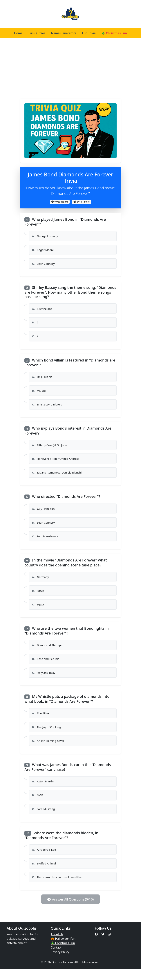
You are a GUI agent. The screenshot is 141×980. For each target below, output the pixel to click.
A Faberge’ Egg (44, 860)
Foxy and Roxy (44, 680)
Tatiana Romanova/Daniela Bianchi (57, 477)
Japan (38, 597)
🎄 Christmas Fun (114, 33)
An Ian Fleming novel (48, 749)
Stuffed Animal (44, 874)
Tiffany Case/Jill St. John (50, 449)
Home (18, 33)
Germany (41, 583)
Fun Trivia (89, 33)
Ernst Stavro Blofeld (47, 407)
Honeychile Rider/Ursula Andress (56, 463)
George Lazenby (45, 236)
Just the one (42, 310)
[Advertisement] (70, 68)
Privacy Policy (60, 963)
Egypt (38, 611)
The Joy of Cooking (47, 735)
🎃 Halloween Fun (63, 950)
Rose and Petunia (46, 666)
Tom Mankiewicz (45, 542)
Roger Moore (43, 250)
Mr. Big (39, 393)
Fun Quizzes (37, 33)
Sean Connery (44, 264)
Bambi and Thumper (48, 652)
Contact (56, 959)
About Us (57, 945)
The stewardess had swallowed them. (59, 888)
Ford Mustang (44, 819)
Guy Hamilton (44, 513)
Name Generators (64, 33)
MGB (38, 805)
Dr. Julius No (42, 379)
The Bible (41, 721)
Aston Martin (43, 791)
